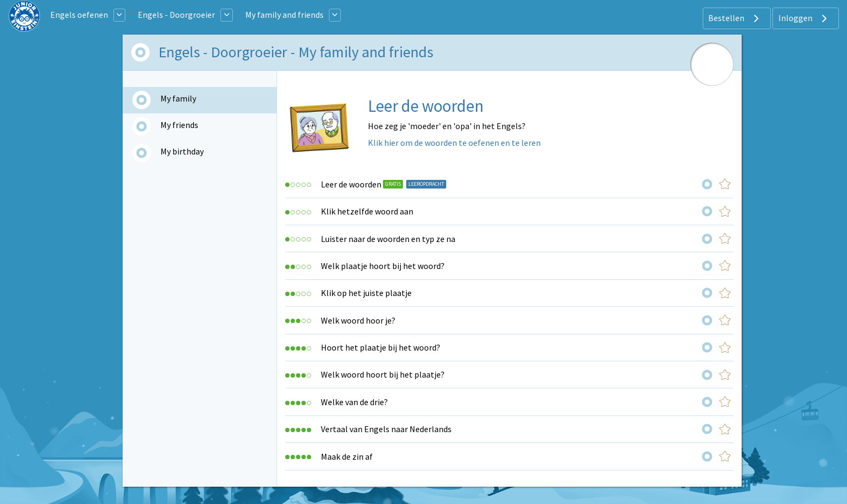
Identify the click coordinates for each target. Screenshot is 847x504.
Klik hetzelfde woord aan (367, 211)
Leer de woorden (351, 184)
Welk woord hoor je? (358, 320)
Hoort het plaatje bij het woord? (381, 347)
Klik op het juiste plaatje (366, 293)
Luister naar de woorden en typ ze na (388, 239)
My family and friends (284, 15)
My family (178, 98)
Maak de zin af (347, 456)
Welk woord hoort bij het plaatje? (383, 374)
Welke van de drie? (354, 402)
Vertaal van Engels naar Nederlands (386, 429)
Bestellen (735, 18)
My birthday (182, 151)
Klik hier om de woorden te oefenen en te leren (454, 143)
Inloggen (804, 18)
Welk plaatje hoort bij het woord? (383, 266)
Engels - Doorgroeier (176, 15)
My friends (179, 125)
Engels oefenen (79, 15)
